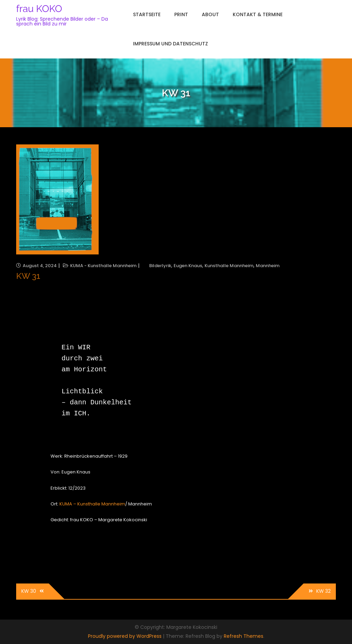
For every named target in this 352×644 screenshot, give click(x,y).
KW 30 (29, 591)
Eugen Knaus (188, 266)
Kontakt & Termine (258, 14)
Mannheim (268, 266)
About (210, 14)
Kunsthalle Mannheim (229, 266)
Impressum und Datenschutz (170, 44)
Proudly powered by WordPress (125, 636)
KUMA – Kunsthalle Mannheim (92, 504)
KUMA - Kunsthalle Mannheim (103, 266)
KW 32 (323, 591)
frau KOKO (39, 9)
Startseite (147, 14)
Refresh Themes (244, 636)
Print (181, 14)
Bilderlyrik (160, 266)
